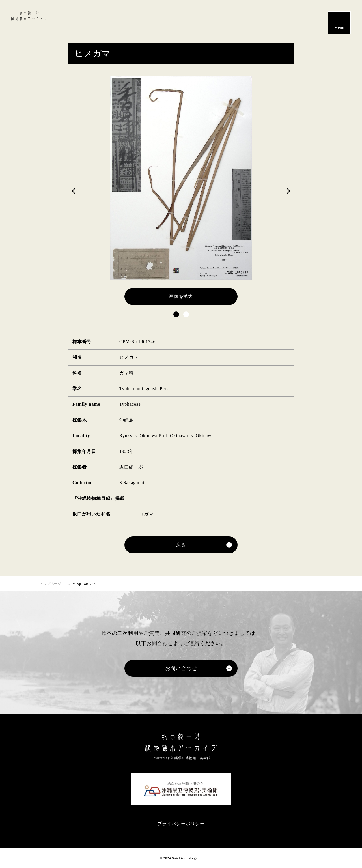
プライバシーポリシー (181, 824)
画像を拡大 (181, 296)
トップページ (50, 584)
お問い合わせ (181, 668)
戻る (181, 545)
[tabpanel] (181, 191)
